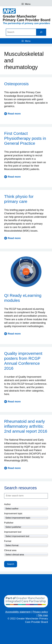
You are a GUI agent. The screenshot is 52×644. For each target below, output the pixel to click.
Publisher (9, 523)
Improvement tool (13, 532)
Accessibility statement (18, 612)
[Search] (41, 32)
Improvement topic (13, 514)
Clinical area (10, 550)
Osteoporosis (16, 84)
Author (7, 504)
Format (8, 541)
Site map (43, 615)
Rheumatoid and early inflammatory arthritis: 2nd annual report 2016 (26, 426)
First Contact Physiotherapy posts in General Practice (25, 138)
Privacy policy (40, 612)
